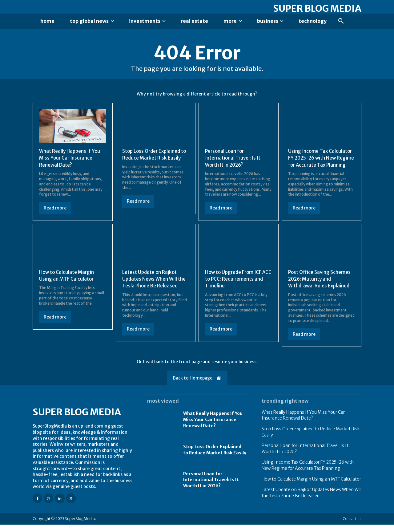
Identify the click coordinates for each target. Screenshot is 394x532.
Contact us (352, 526)
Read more (55, 208)
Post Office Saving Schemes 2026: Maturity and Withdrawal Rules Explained (320, 286)
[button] (341, 21)
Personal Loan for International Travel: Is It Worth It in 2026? (234, 158)
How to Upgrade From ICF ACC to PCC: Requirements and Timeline (235, 286)
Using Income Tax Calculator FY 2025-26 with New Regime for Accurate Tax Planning (308, 473)
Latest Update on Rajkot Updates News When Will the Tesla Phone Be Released (155, 286)
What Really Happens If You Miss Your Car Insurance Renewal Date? (71, 158)
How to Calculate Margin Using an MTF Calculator (67, 282)
